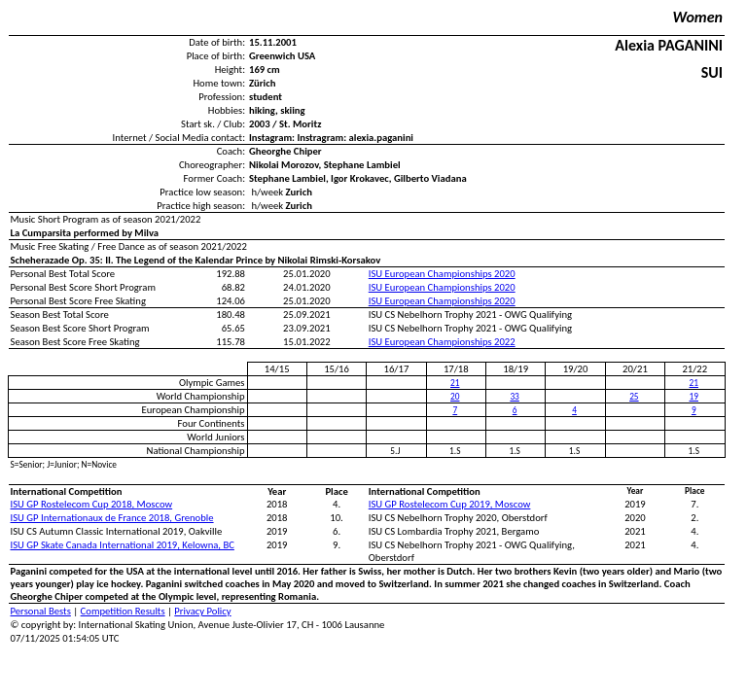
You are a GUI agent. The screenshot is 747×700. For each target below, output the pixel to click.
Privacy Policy (202, 611)
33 (514, 397)
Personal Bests (41, 611)
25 (634, 397)
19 (694, 397)
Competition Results (123, 611)
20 (455, 397)
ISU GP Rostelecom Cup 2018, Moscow (92, 504)
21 (455, 383)
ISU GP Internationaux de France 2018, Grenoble (112, 518)
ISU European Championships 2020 (442, 274)
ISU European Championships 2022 (442, 342)
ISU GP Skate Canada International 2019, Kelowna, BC (123, 545)
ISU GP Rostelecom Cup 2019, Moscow (450, 504)
